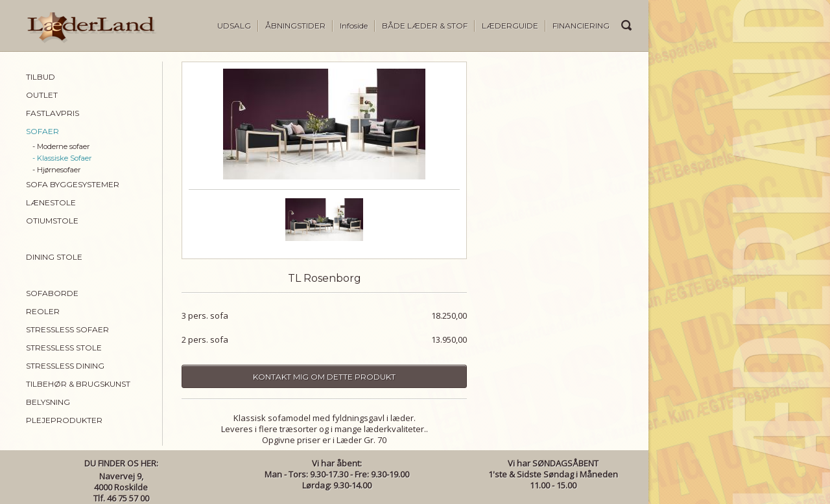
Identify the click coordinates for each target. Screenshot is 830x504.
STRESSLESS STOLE (64, 348)
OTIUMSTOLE (52, 221)
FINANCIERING (581, 26)
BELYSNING (48, 402)
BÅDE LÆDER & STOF (425, 26)
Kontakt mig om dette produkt (324, 377)
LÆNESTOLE (51, 202)
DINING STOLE (54, 257)
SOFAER (42, 131)
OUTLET (42, 95)
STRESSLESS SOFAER (67, 329)
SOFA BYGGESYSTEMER (73, 184)
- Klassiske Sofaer (62, 158)
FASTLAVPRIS (53, 113)
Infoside (354, 26)
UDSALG (234, 26)
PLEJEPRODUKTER (64, 420)
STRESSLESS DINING (65, 366)
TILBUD (41, 77)
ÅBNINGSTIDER (295, 26)
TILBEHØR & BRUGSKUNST (78, 384)
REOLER (43, 311)
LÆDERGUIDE (510, 26)
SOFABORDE (52, 293)
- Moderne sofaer (61, 146)
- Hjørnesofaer (56, 170)
